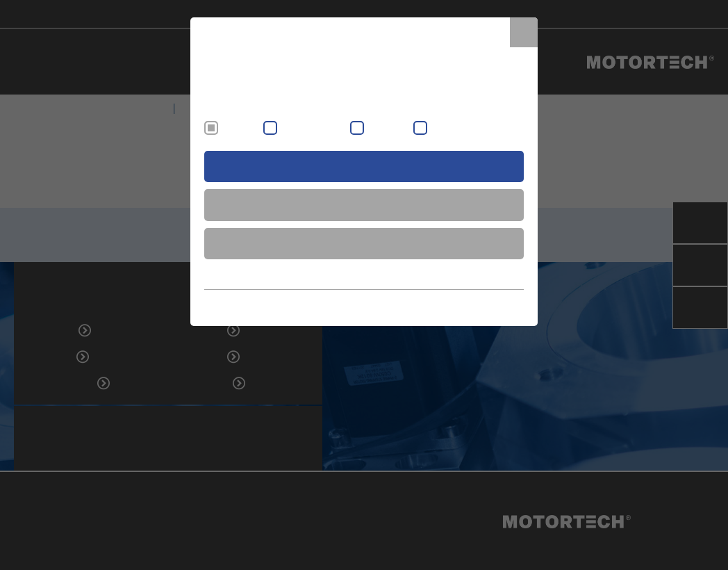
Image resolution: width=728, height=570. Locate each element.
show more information (364, 274)
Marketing (387, 129)
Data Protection (494, 304)
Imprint (445, 304)
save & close (364, 204)
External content (312, 129)
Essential (239, 129)
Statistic (446, 129)
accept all (364, 166)
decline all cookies (364, 243)
